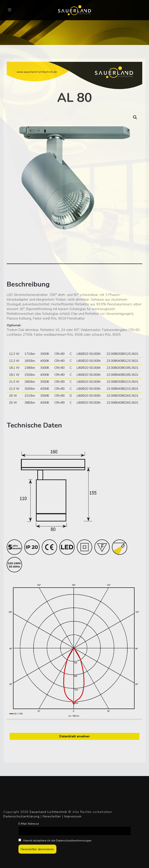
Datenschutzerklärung (21, 816)
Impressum (73, 816)
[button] (135, 117)
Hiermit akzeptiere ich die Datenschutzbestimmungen (55, 840)
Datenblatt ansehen (74, 736)
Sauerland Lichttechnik (48, 812)
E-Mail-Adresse (29, 824)
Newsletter (52, 816)
